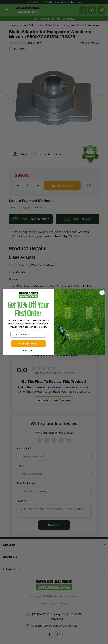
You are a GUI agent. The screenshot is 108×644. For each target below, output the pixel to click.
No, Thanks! (28, 351)
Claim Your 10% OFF (28, 343)
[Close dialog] (102, 293)
